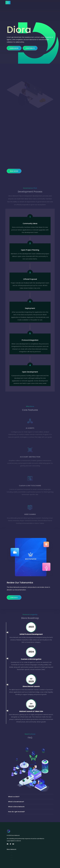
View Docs (14, 598)
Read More (14, 171)
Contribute (30, 48)
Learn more (14, 48)
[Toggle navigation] (8, 3)
